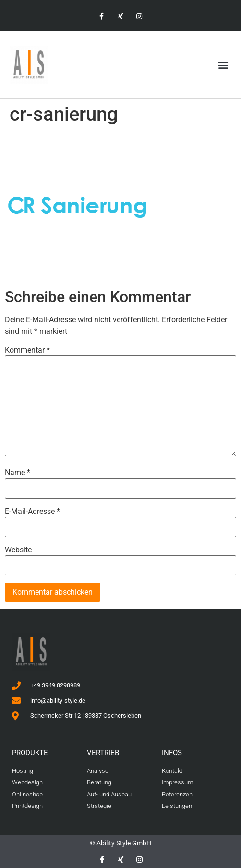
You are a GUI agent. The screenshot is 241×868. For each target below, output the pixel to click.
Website (18, 550)
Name (18, 473)
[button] (223, 65)
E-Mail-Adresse (32, 512)
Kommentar (27, 350)
